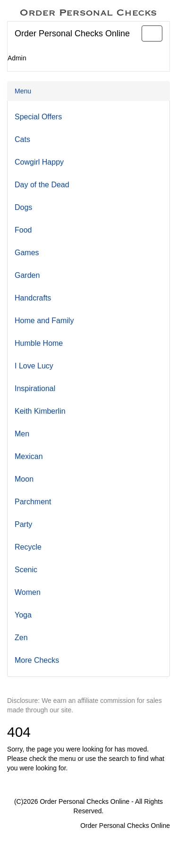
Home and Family (44, 321)
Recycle (28, 547)
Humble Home (39, 343)
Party (23, 524)
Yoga (23, 615)
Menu (23, 91)
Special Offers (38, 117)
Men (22, 434)
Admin (17, 58)
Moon (24, 479)
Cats (22, 139)
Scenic (26, 570)
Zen (21, 638)
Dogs (23, 207)
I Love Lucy (34, 366)
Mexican (29, 456)
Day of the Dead (42, 185)
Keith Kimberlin (40, 411)
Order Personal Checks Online (72, 33)
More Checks (37, 660)
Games (27, 253)
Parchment (33, 502)
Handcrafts (33, 298)
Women (28, 592)
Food (23, 230)
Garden (27, 275)
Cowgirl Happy (39, 162)
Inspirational (35, 388)
